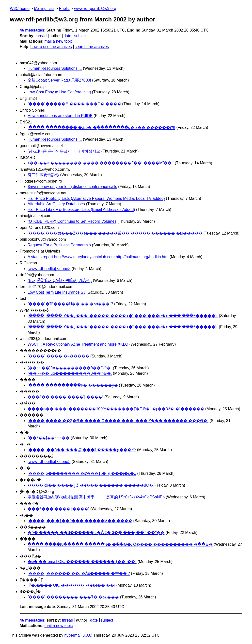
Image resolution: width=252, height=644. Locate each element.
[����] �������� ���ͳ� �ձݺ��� (73, 597)
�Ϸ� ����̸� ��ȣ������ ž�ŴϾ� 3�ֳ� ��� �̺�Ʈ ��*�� (96, 533)
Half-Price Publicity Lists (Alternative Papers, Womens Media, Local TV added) (96, 198)
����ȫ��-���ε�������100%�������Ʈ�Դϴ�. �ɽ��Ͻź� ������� (116, 409)
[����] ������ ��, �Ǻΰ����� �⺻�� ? (79, 573)
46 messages (32, 30)
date (67, 36)
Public (64, 8)
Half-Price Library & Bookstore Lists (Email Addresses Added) (81, 210)
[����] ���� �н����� (58, 356)
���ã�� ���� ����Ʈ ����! (65, 397)
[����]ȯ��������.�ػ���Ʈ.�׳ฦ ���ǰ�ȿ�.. (82, 473)
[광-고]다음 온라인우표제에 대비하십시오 (64, 151)
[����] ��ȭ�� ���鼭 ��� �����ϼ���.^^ (82, 450)
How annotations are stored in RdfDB (60, 116)
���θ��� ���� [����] (58, 509)
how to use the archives (51, 47)
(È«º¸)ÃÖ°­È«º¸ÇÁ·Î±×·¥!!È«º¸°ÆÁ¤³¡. (60, 280)
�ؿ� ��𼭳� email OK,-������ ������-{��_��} (82, 562)
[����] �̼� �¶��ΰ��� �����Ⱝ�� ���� (80, 521)
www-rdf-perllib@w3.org (95, 8)
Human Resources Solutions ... (55, 68)
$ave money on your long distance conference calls (72, 187)
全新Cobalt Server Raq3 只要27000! (59, 80)
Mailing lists (44, 8)
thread (41, 36)
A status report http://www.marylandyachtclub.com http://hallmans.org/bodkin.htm (98, 257)
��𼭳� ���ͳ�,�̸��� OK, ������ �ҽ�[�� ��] (71, 585)
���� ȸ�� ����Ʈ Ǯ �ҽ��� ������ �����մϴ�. (91, 485)
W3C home (20, 8)
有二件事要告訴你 (43, 175)
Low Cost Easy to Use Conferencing (59, 92)
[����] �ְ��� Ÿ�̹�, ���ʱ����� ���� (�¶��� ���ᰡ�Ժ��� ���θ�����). (123, 316)
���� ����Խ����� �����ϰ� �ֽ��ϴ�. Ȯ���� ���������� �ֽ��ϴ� (120, 544)
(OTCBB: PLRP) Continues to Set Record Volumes (72, 221)
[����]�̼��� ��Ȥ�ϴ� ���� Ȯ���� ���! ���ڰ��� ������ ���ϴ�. (118, 421)
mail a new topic (58, 41)
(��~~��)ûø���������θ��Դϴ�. (70, 368)
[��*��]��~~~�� (49, 438)
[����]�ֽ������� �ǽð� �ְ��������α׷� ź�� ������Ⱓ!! (101, 127)
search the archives (92, 47)
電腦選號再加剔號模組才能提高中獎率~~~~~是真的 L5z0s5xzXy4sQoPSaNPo (96, 497)
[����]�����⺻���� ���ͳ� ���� (74, 104)
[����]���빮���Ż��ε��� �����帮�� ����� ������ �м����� (115, 233)
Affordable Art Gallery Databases (56, 204)
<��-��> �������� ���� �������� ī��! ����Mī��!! (101, 163)
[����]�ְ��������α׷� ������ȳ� (73, 385)
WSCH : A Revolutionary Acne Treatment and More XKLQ (78, 344)
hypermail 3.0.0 (78, 635)
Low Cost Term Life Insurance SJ (56, 292)
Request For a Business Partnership (59, 245)
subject (80, 36)
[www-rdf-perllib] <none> (49, 269)
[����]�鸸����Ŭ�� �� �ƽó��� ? (70, 304)
